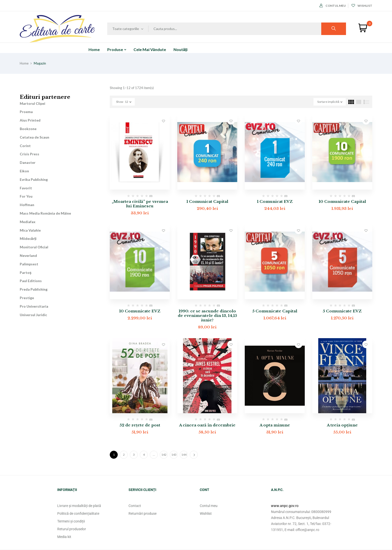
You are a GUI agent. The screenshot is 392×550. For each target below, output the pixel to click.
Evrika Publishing (34, 179)
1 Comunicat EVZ (275, 201)
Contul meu (333, 6)
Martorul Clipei (32, 103)
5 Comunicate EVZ (342, 311)
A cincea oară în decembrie (207, 425)
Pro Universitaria (34, 306)
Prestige (27, 298)
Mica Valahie (30, 230)
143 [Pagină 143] (174, 455)
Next (194, 455)
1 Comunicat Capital (207, 201)
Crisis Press (29, 154)
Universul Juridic (33, 315)
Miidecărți (28, 238)
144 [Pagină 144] (184, 455)
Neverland (28, 255)
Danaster (28, 162)
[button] (363, 28)
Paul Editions (31, 281)
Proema (26, 112)
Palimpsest (29, 264)
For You (26, 196)
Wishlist (362, 6)
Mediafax (28, 222)
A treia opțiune (342, 425)
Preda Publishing (34, 289)
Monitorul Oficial (34, 247)
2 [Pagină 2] (124, 455)
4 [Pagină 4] (144, 455)
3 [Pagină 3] (134, 455)
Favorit (26, 188)
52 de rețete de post (140, 425)
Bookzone (28, 129)
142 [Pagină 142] (164, 455)
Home (24, 63)
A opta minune (275, 425)
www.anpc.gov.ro (285, 506)
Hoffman (27, 205)
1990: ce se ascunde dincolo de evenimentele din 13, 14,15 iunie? (207, 316)
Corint (25, 146)
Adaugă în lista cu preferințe (163, 121)
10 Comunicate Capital (342, 201)
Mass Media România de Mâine (45, 213)
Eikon (24, 171)
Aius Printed (30, 120)
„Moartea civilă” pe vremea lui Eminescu (140, 204)
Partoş (26, 272)
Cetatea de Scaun (34, 137)
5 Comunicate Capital (275, 311)
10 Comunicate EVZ (140, 311)
